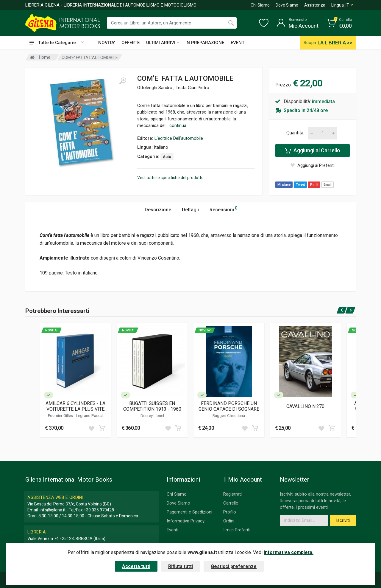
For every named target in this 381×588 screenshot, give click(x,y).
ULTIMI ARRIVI (163, 43)
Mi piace (284, 185)
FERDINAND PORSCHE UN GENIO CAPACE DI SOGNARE (229, 406)
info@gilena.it (53, 510)
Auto (167, 157)
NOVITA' (107, 43)
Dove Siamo (287, 5)
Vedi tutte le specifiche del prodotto (170, 178)
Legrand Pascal (90, 415)
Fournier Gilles (61, 415)
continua (178, 125)
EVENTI (238, 43)
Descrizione (158, 210)
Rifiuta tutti (181, 566)
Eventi (172, 530)
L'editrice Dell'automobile (179, 138)
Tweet (300, 185)
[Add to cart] (102, 428)
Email (328, 185)
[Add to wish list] (91, 428)
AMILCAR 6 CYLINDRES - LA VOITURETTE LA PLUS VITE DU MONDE (75, 406)
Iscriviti (343, 520)
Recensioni (223, 209)
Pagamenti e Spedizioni (189, 512)
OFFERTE (131, 43)
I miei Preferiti (237, 530)
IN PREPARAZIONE (205, 43)
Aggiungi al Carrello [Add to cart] (313, 151)
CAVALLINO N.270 (305, 406)
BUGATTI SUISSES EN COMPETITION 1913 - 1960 (152, 406)
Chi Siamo (260, 5)
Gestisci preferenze (234, 566)
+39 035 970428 (99, 510)
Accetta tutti (136, 566)
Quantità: (295, 133)
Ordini (229, 521)
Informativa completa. (289, 552)
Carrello (231, 503)
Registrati (232, 494)
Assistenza (315, 5)
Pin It (314, 185)
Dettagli (190, 210)
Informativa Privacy (186, 521)
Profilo (230, 512)
